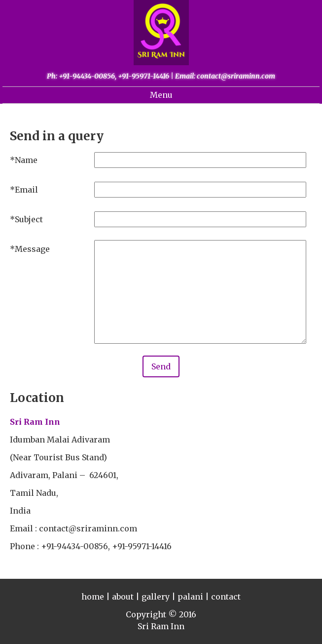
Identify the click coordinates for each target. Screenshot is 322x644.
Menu (161, 95)
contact (226, 597)
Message (32, 249)
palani (190, 597)
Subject (29, 219)
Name (26, 160)
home (93, 597)
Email (26, 190)
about (123, 597)
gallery (156, 597)
